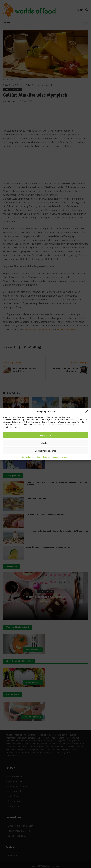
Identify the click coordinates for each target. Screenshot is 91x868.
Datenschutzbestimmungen (48, 457)
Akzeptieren (46, 435)
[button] (87, 411)
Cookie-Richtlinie (29, 457)
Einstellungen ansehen (46, 451)
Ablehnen (46, 443)
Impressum (65, 457)
